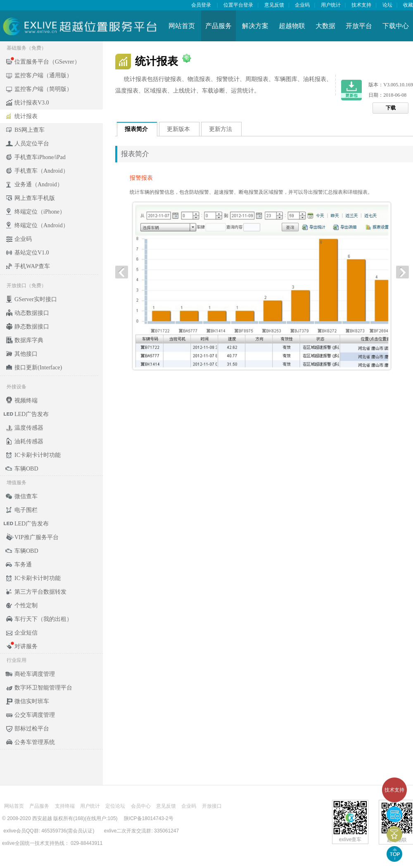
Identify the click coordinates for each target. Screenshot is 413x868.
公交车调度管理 (35, 715)
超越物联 (292, 26)
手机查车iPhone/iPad (40, 157)
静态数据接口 (32, 327)
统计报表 (26, 116)
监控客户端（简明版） (43, 89)
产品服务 (218, 26)
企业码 (302, 5)
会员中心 (141, 806)
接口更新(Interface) (38, 367)
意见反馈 (274, 5)
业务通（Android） (39, 184)
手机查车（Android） (42, 171)
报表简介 (136, 129)
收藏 (408, 5)
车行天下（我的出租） (43, 619)
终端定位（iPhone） (40, 212)
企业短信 (26, 633)
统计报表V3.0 (32, 103)
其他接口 (26, 354)
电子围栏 (26, 510)
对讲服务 (26, 646)
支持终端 (65, 806)
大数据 (325, 26)
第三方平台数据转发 (40, 592)
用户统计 (331, 5)
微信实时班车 (32, 701)
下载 (391, 108)
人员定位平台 (32, 144)
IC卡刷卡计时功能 (38, 455)
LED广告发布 (32, 414)
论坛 (387, 5)
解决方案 (255, 26)
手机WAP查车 (32, 266)
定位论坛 (115, 806)
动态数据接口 (32, 313)
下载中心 (396, 26)
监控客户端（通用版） (43, 75)
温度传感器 (29, 428)
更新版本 (178, 129)
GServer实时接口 (36, 299)
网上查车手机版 (35, 198)
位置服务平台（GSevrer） (47, 62)
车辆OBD (26, 469)
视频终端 (26, 401)
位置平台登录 (238, 5)
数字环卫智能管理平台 (43, 688)
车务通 (23, 565)
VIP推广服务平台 (37, 537)
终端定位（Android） (42, 225)
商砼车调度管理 (35, 674)
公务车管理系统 (35, 742)
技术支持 (394, 790)
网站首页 (182, 26)
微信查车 (26, 496)
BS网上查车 (30, 130)
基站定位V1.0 (32, 253)
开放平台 (359, 26)
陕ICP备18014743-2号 (149, 818)
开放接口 (212, 806)
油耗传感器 (29, 441)
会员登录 (201, 5)
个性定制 (26, 605)
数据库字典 (29, 340)
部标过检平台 (32, 729)
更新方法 (221, 129)
